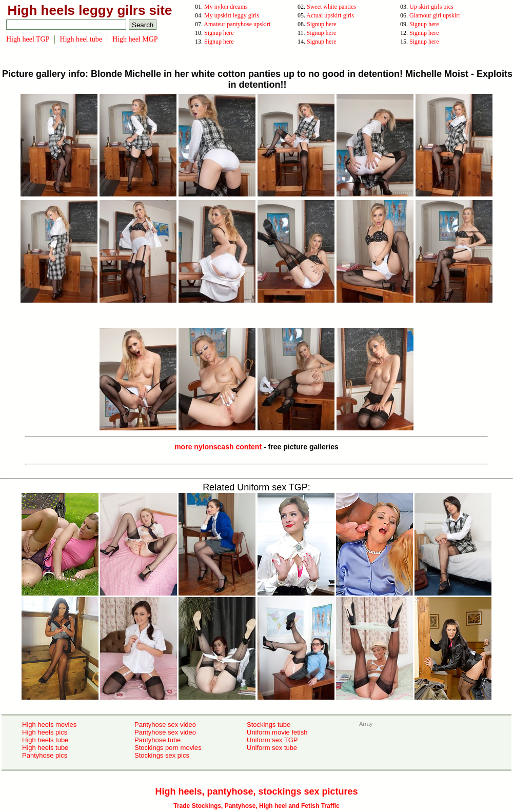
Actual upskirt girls (330, 15)
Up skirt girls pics (431, 7)
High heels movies (49, 725)
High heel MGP (135, 39)
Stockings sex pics (162, 755)
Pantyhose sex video (165, 725)
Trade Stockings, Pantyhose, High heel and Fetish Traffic (256, 806)
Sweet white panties (331, 7)
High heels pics (45, 732)
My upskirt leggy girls (232, 15)
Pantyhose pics (45, 755)
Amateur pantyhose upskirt (237, 24)
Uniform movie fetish (277, 732)
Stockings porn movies (168, 748)
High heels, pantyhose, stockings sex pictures (256, 791)
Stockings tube (269, 725)
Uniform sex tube (272, 748)
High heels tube (45, 740)
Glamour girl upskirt (435, 15)
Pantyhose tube (157, 740)
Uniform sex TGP (272, 740)
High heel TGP (28, 39)
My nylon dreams (226, 7)
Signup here (322, 24)
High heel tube (81, 39)
